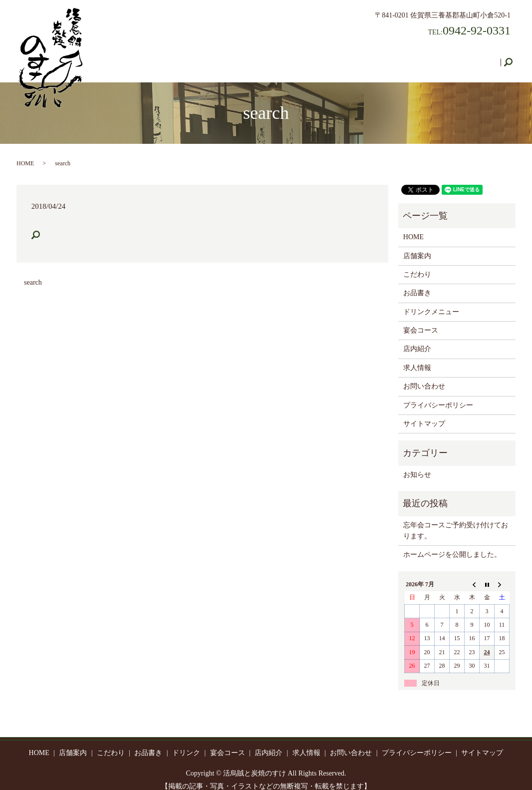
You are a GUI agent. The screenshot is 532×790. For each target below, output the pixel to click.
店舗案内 (165, 57)
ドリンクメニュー (431, 302)
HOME (127, 57)
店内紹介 (382, 57)
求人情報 (424, 57)
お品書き (249, 57)
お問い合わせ (473, 57)
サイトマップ (424, 414)
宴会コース (336, 57)
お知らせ (417, 465)
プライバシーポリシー (438, 396)
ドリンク (291, 57)
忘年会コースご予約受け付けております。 (456, 521)
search (512, 58)
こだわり (207, 57)
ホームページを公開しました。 (452, 545)
